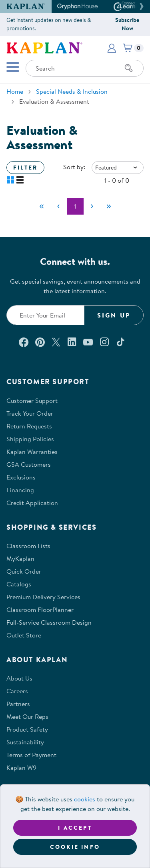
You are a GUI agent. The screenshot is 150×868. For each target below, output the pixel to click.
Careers (17, 691)
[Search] (129, 68)
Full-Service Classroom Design (49, 622)
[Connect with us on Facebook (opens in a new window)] (24, 342)
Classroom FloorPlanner (40, 610)
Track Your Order (30, 413)
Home (15, 91)
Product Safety (27, 729)
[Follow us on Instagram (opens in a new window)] (104, 342)
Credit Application (32, 503)
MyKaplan (20, 558)
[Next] (92, 206)
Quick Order (24, 571)
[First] (42, 206)
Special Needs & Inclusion (72, 91)
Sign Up (114, 315)
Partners (18, 704)
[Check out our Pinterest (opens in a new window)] (40, 342)
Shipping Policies (30, 439)
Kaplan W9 (21, 767)
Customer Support (32, 400)
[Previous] (58, 206)
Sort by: (74, 167)
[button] (140, 6)
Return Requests (29, 426)
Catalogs (19, 584)
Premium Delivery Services (43, 597)
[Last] (109, 206)
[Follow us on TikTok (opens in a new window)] (120, 342)
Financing (20, 490)
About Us (19, 678)
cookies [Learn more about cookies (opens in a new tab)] (85, 799)
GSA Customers (29, 464)
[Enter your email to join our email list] (45, 315)
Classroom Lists (28, 546)
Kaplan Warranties (32, 452)
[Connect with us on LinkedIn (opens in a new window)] (72, 342)
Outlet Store (24, 635)
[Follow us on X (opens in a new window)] (56, 342)
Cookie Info (75, 847)
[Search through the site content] (85, 68)
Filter (25, 168)
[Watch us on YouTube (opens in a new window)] (88, 342)
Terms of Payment (31, 755)
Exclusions (21, 477)
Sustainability (25, 742)
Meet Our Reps (27, 716)
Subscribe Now (127, 24)
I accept (75, 828)
